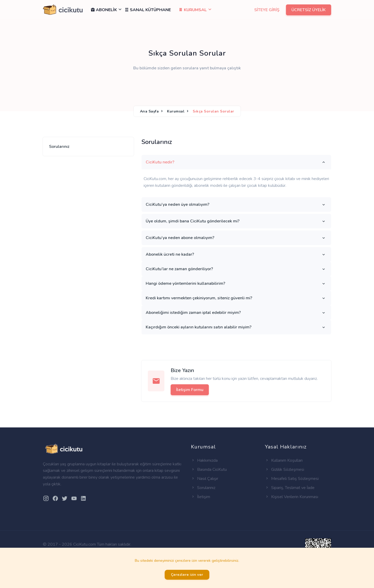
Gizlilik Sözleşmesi (285, 470)
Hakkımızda (204, 460)
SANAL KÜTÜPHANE (148, 10)
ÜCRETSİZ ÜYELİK (309, 10)
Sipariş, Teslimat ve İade (290, 488)
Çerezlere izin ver (187, 574)
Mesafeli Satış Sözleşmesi (292, 479)
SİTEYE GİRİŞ (267, 10)
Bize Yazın (182, 370)
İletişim (201, 497)
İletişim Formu (190, 390)
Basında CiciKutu (209, 470)
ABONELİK (106, 10)
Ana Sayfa (149, 111)
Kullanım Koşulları (284, 460)
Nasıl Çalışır (205, 479)
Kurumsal (176, 111)
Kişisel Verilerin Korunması (292, 497)
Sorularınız (59, 147)
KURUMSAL (193, 10)
